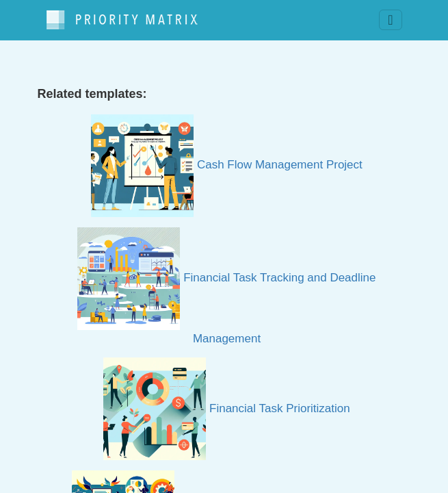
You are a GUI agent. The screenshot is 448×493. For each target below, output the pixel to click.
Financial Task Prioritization (226, 408)
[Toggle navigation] (390, 20)
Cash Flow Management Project (227, 165)
